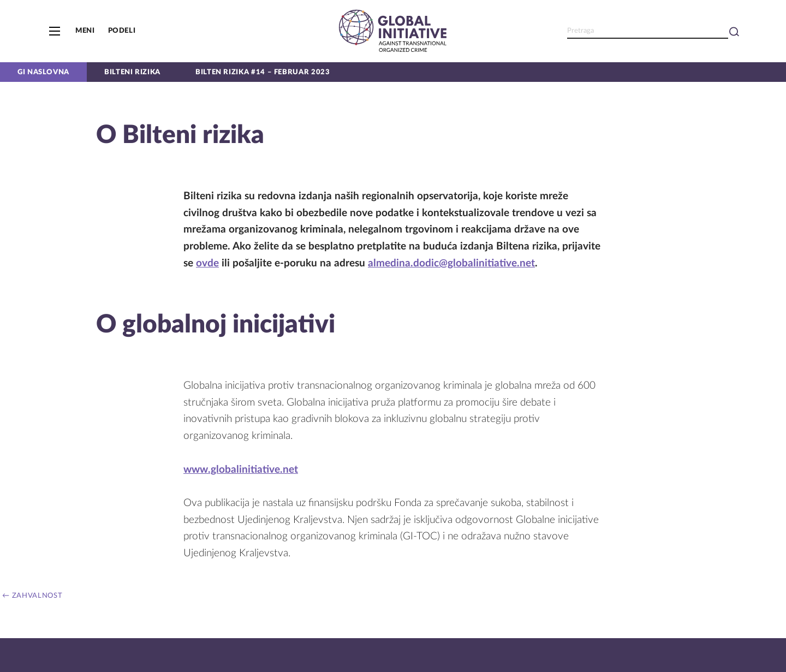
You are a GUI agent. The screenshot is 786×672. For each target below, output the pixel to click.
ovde (207, 263)
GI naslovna (43, 72)
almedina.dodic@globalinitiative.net (451, 263)
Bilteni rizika (132, 72)
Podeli (122, 31)
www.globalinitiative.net (241, 470)
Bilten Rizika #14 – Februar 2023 (263, 72)
